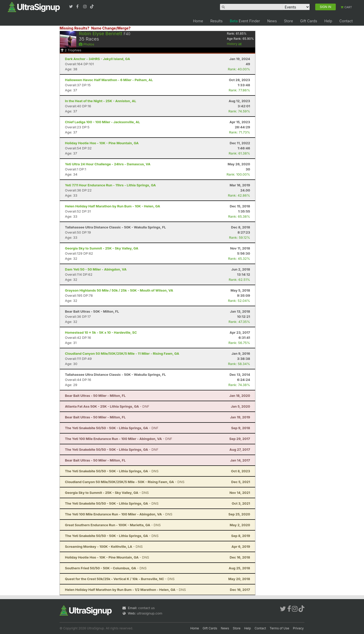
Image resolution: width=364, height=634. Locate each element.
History (234, 44)
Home (198, 21)
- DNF (107, 406)
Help (328, 21)
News (272, 21)
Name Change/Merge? (111, 28)
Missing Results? (74, 28)
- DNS (112, 471)
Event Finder (245, 21)
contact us (146, 608)
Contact (346, 21)
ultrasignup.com (150, 613)
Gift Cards (309, 21)
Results (216, 21)
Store (288, 21)
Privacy (298, 628)
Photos (87, 44)
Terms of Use (280, 628)
